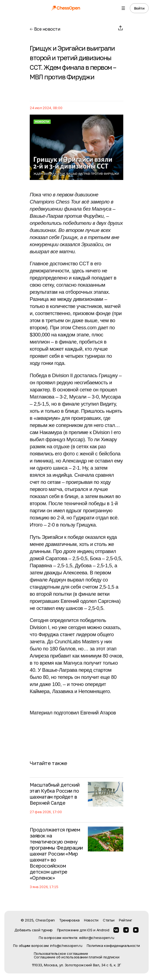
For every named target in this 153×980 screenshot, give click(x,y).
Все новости (45, 29)
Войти (139, 8)
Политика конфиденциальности (113, 946)
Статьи (109, 920)
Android (103, 930)
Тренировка (69, 920)
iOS (89, 930)
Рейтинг (126, 920)
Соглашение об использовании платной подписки (77, 957)
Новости (91, 920)
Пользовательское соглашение (61, 954)
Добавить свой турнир (34, 930)
